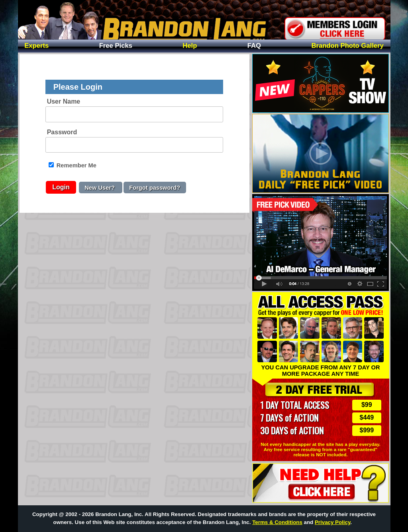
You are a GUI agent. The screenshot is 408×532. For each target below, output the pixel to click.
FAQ (254, 46)
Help (190, 46)
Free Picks (116, 46)
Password (62, 132)
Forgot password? (155, 187)
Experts (36, 46)
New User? (100, 187)
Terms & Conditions (277, 522)
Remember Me (73, 165)
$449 (367, 417)
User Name (64, 101)
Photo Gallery (347, 46)
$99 (367, 405)
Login (61, 187)
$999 (367, 430)
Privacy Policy (332, 522)
